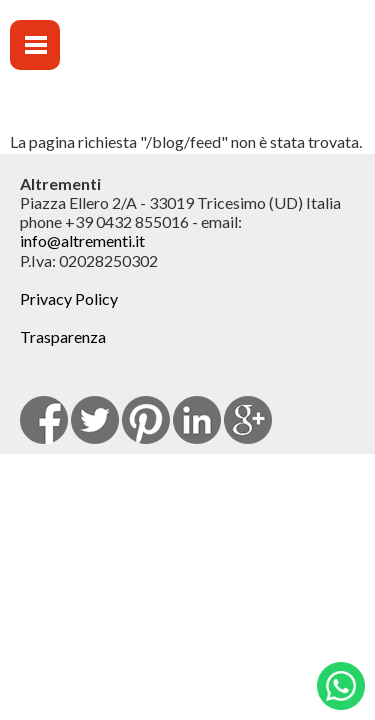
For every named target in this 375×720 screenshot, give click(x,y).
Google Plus (248, 420)
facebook (44, 420)
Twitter (95, 420)
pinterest (146, 420)
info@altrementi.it (82, 240)
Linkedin (197, 420)
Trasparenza (63, 336)
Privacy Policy (69, 298)
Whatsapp (341, 686)
